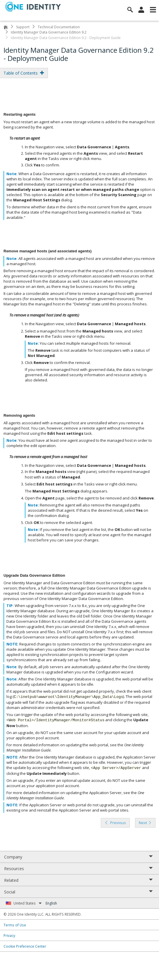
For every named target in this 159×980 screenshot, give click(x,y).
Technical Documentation (59, 27)
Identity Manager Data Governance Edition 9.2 (49, 32)
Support (23, 27)
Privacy (9, 935)
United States (28, 903)
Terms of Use (15, 925)
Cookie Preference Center (25, 946)
